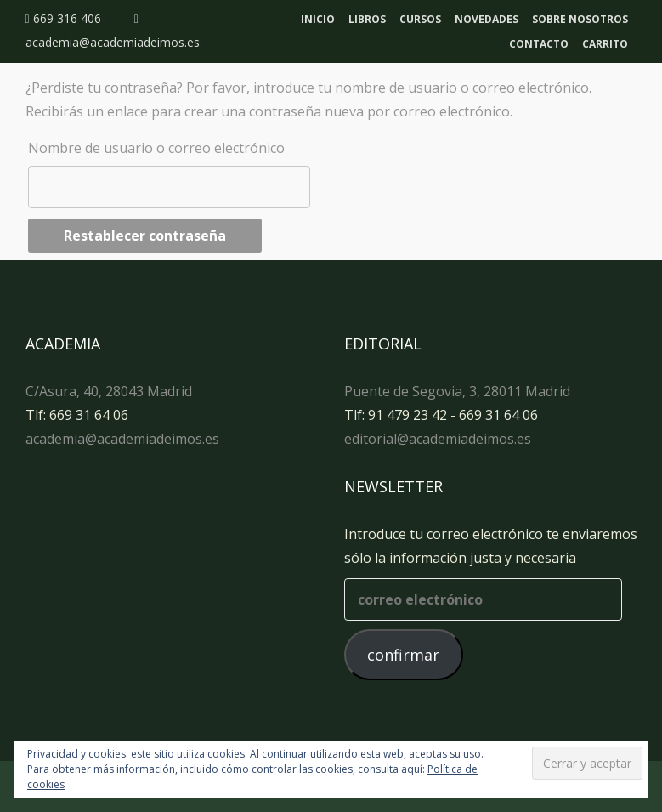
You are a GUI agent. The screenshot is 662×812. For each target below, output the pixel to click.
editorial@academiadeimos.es (438, 439)
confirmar (403, 655)
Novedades (487, 19)
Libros (367, 19)
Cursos (420, 19)
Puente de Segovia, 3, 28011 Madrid (457, 391)
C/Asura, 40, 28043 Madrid (109, 391)
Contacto (539, 44)
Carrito (605, 44)
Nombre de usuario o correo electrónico (156, 148)
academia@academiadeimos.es (122, 439)
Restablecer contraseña (145, 236)
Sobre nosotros (580, 19)
